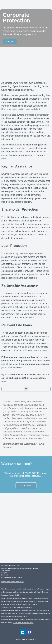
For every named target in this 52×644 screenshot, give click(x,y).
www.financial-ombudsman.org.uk (23, 623)
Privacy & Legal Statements (26, 639)
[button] (26, 389)
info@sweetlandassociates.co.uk (26, 476)
